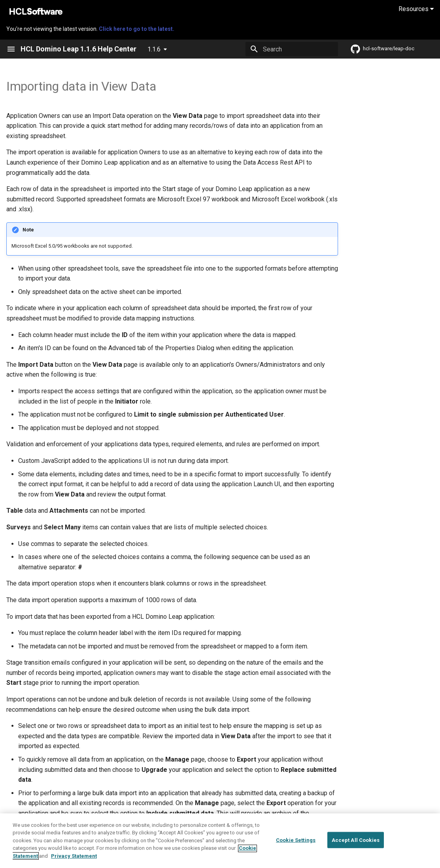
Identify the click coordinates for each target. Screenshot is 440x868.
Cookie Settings (296, 845)
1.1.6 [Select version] (154, 49)
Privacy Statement (74, 861)
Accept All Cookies (356, 845)
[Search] (292, 49)
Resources (416, 9)
